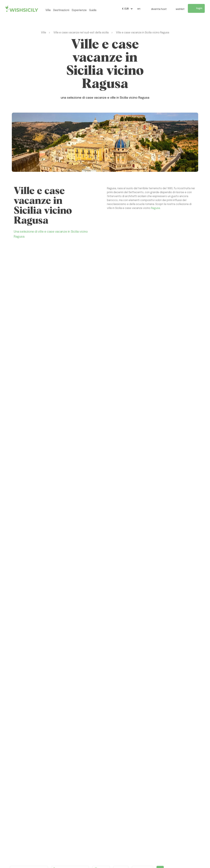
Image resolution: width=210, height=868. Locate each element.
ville (48, 10)
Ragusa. (156, 208)
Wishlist (177, 9)
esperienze (79, 10)
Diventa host (156, 9)
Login (196, 8)
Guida (93, 10)
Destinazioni (61, 10)
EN (139, 9)
